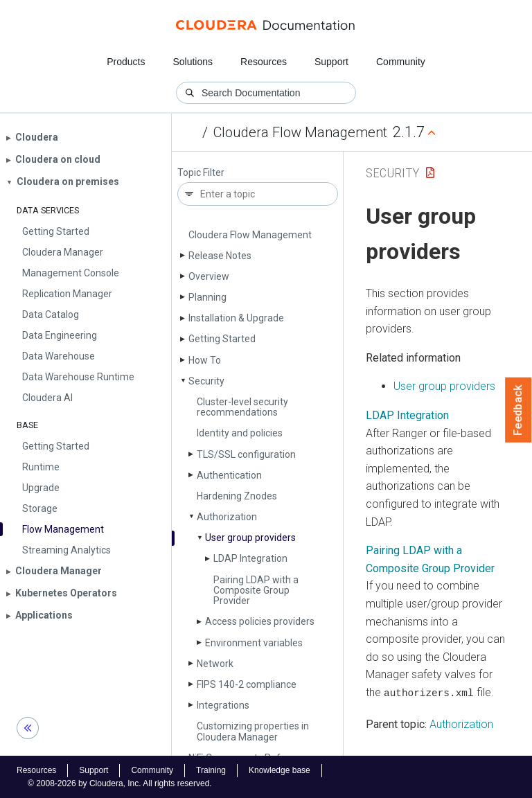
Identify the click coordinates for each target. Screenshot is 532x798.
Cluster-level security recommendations (242, 407)
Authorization (227, 517)
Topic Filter (201, 173)
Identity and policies (240, 433)
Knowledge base (280, 770)
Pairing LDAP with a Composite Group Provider (256, 591)
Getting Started (222, 339)
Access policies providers (260, 621)
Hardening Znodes (237, 496)
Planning (207, 297)
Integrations (223, 705)
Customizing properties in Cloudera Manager (253, 731)
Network (215, 664)
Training (211, 770)
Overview (209, 276)
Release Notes (220, 256)
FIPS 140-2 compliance (247, 684)
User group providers (250, 538)
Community (401, 62)
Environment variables (254, 643)
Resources (264, 62)
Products (126, 62)
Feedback (518, 410)
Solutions (193, 62)
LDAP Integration (250, 558)
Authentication (229, 475)
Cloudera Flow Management (300, 132)
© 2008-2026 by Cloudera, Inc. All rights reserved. (120, 783)
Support (331, 62)
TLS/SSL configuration (246, 454)
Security (206, 381)
